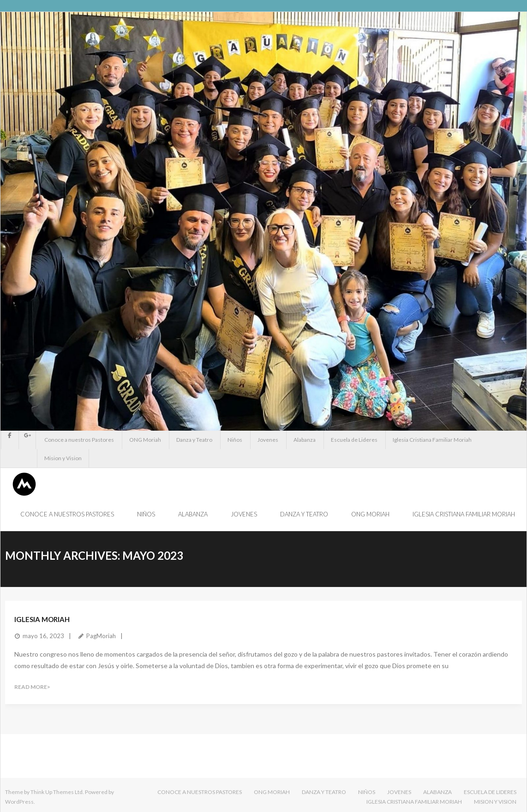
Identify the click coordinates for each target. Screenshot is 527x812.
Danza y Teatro (194, 440)
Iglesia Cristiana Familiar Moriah (432, 440)
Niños (235, 440)
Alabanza (305, 440)
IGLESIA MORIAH (42, 619)
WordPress (19, 802)
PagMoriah (101, 636)
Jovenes (268, 440)
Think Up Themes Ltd (57, 792)
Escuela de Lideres (354, 440)
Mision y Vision (63, 458)
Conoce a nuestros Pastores (79, 440)
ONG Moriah (145, 440)
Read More (31, 687)
